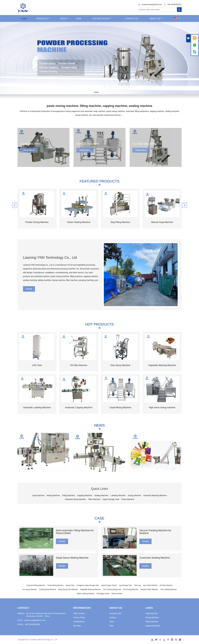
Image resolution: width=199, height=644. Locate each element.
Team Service (79, 613)
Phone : (21, 624)
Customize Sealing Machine (155, 558)
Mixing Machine (152, 617)
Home (24, 19)
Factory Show (102, 19)
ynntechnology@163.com (152, 4)
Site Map (77, 626)
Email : (20, 620)
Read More (29, 150)
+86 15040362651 (174, 4)
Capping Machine (153, 626)
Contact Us (131, 19)
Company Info (115, 613)
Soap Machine (152, 613)
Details (29, 289)
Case (79, 19)
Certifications (79, 622)
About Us (156, 19)
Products (43, 19)
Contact (23, 608)
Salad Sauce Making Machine (72, 558)
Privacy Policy (79, 617)
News (64, 19)
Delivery (113, 617)
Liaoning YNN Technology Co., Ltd (50, 257)
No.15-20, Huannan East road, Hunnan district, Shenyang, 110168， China (46, 615)
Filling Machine (152, 622)
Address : (22, 613)
